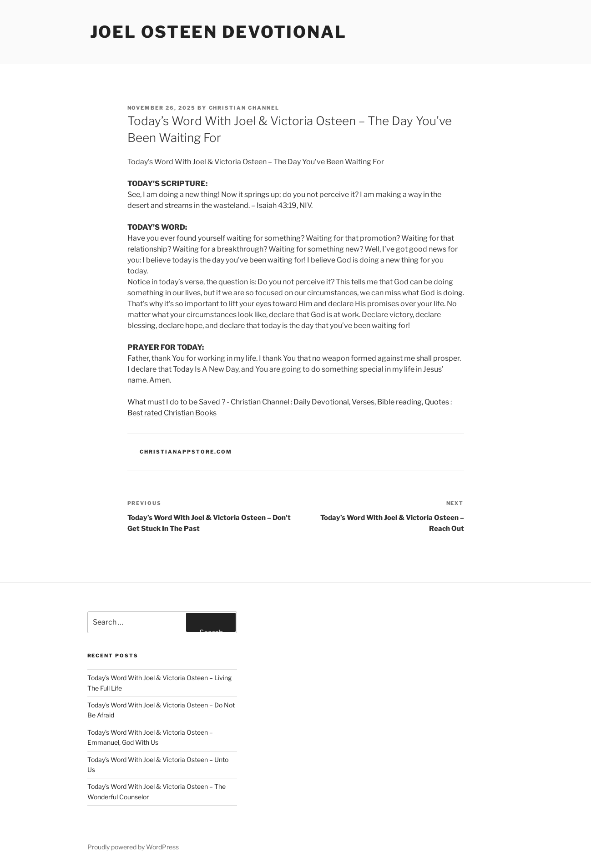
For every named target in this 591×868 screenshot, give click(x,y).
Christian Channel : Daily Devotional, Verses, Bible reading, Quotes (341, 402)
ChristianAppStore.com (186, 452)
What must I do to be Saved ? (176, 402)
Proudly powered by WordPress (133, 847)
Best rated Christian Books (172, 413)
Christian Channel (244, 108)
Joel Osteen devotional (218, 32)
